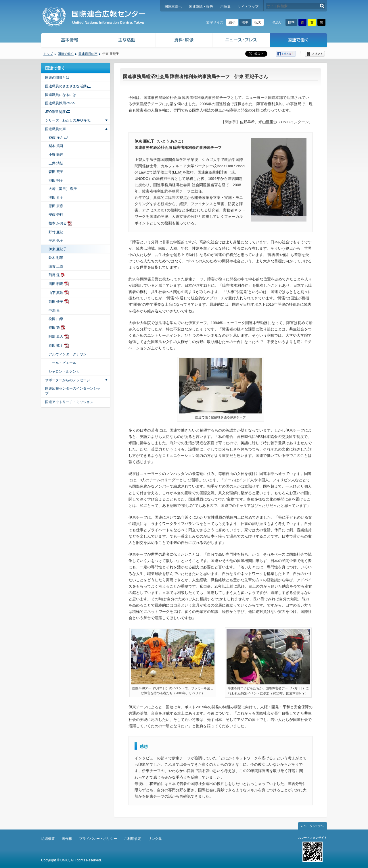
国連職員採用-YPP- (60, 103)
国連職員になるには (61, 95)
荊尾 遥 (54, 275)
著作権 (67, 839)
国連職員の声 (88, 54)
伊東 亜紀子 (58, 249)
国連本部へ (173, 7)
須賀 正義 (56, 266)
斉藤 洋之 (56, 138)
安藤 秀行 (56, 215)
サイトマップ (248, 7)
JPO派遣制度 (55, 112)
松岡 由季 (56, 319)
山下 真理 (56, 293)
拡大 (258, 22)
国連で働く (299, 41)
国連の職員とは (57, 78)
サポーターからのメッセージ (68, 380)
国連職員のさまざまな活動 (66, 86)
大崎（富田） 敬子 (63, 189)
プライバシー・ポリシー (98, 839)
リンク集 (155, 839)
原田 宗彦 (56, 206)
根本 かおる (58, 223)
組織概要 (48, 839)
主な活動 (127, 41)
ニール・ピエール (62, 363)
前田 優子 (56, 302)
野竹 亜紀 (56, 232)
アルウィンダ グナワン (68, 354)
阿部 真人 (56, 336)
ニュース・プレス (241, 41)
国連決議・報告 (201, 7)
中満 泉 (54, 311)
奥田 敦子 (56, 345)
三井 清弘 (56, 163)
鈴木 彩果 (56, 258)
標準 (245, 22)
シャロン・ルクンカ (64, 372)
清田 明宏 (56, 284)
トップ (48, 54)
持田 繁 (54, 328)
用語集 (225, 7)
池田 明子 (56, 180)
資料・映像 (184, 41)
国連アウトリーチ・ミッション (69, 402)
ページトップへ (313, 826)
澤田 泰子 (56, 197)
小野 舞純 (56, 155)
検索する (322, 6)
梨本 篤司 (56, 146)
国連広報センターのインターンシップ (73, 391)
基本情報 (69, 41)
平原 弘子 (56, 240)
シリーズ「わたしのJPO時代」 (69, 120)
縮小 (232, 22)
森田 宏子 (56, 172)
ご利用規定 (133, 839)
